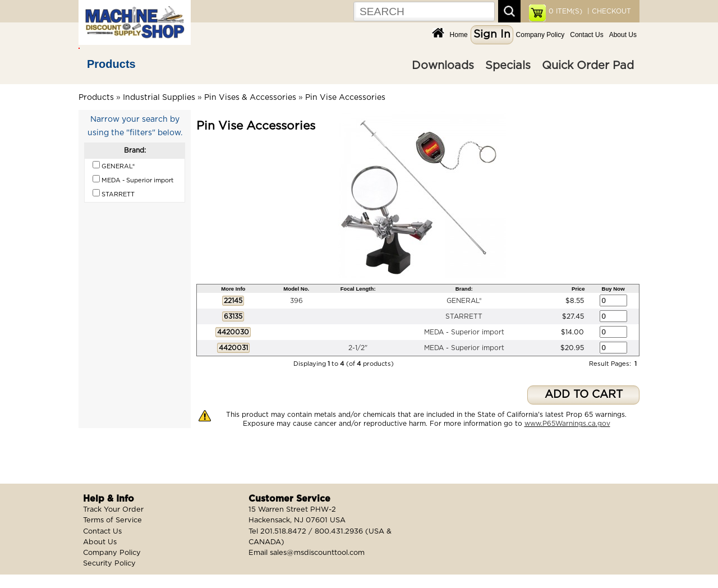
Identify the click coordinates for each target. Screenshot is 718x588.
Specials (508, 66)
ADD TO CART (584, 395)
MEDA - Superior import (464, 332)
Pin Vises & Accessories (250, 98)
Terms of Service (112, 520)
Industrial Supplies (159, 98)
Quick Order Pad (588, 66)
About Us (623, 35)
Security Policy (109, 564)
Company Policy (540, 35)
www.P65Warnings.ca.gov (567, 424)
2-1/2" (358, 348)
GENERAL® (464, 301)
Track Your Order (113, 510)
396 (296, 301)
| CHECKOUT (608, 11)
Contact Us (586, 35)
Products (111, 64)
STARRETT (464, 316)
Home (459, 35)
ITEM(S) (565, 11)
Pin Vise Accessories (345, 98)
